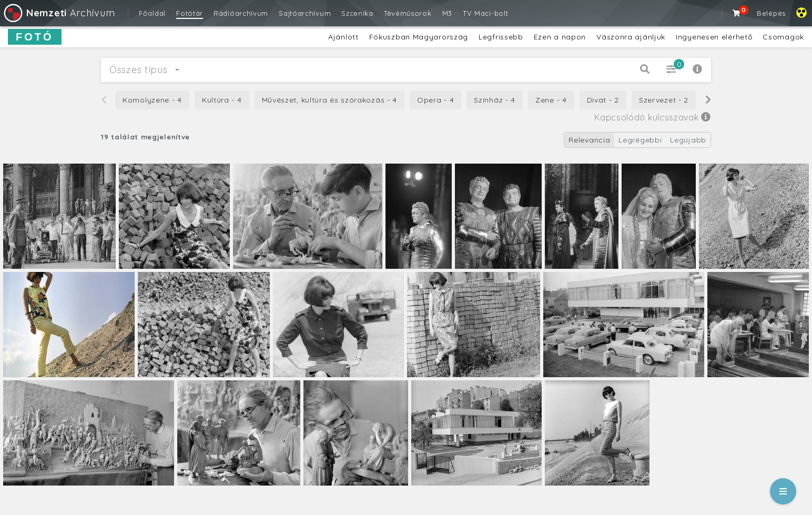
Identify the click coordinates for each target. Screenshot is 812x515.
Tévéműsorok (408, 13)
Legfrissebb (501, 37)
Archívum (59, 13)
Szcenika (357, 13)
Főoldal (152, 13)
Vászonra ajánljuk (631, 37)
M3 (447, 13)
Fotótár (190, 13)
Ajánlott (343, 37)
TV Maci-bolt (485, 13)
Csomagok (783, 37)
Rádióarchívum (241, 13)
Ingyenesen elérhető (714, 37)
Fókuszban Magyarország (419, 37)
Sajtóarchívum (305, 13)
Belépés (771, 13)
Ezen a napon (560, 37)
